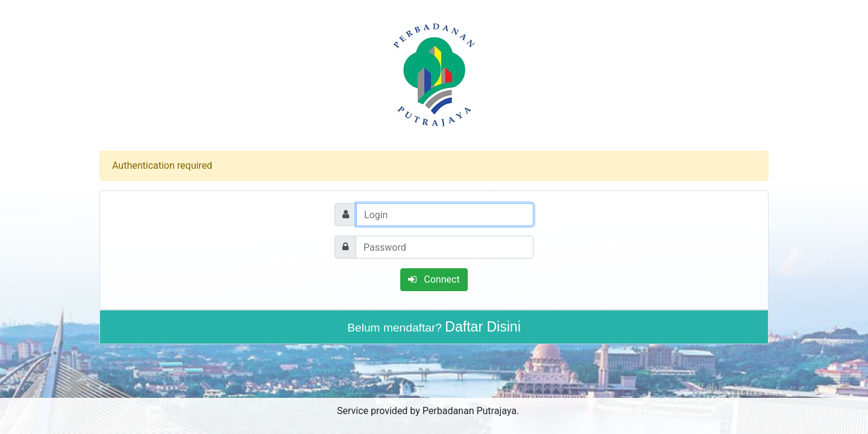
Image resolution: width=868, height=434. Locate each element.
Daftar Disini (483, 327)
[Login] (445, 215)
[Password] (445, 247)
